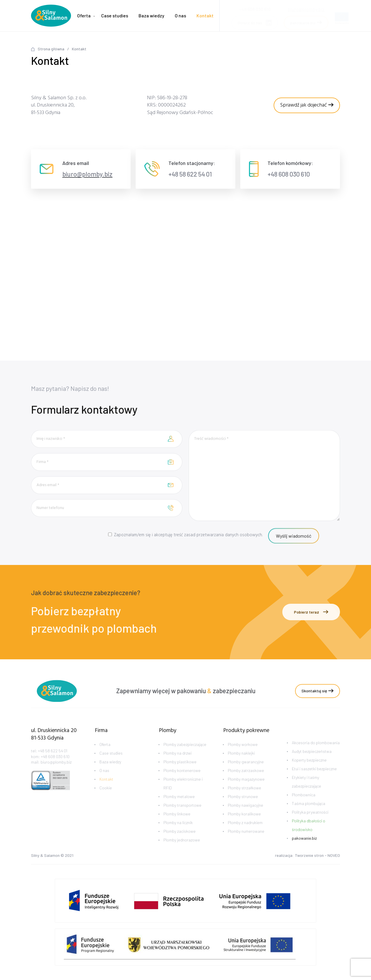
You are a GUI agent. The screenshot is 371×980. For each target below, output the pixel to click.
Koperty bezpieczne (309, 768)
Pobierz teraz (311, 612)
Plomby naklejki (241, 762)
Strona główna (51, 49)
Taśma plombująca (309, 812)
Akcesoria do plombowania (316, 751)
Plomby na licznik (178, 831)
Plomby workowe (243, 753)
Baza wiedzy (151, 15)
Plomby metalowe (179, 805)
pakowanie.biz (304, 846)
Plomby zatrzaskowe (246, 779)
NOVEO (334, 856)
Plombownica (304, 803)
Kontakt (205, 15)
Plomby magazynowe (246, 788)
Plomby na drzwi (178, 762)
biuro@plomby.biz (306, 7)
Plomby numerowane (246, 840)
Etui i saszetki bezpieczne (314, 777)
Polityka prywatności (310, 820)
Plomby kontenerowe (182, 779)
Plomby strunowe (243, 805)
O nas (180, 15)
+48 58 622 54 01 (190, 174)
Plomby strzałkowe (244, 796)
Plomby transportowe (182, 814)
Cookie (106, 796)
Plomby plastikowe (180, 770)
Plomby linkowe (177, 822)
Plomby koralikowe (244, 822)
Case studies (115, 15)
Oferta (84, 15)
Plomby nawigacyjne (245, 814)
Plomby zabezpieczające (185, 753)
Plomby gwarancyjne (246, 770)
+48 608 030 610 (289, 174)
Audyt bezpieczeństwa (312, 760)
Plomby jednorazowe (182, 848)
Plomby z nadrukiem (245, 831)
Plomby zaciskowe (180, 840)
